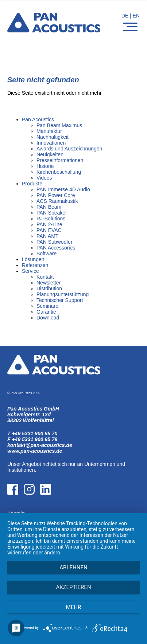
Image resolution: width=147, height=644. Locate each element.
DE (125, 16)
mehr (74, 607)
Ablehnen (73, 568)
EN (136, 16)
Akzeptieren (73, 587)
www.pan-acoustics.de (35, 451)
